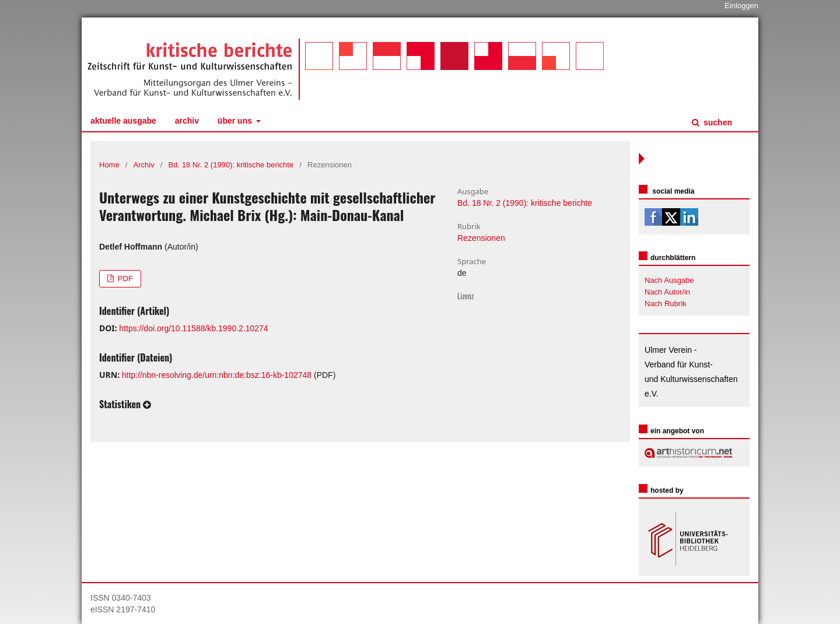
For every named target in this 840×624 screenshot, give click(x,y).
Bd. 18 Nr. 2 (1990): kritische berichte (231, 165)
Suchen (717, 122)
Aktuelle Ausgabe (123, 121)
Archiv (187, 121)
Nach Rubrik (666, 304)
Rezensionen (481, 238)
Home (109, 165)
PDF (124, 278)
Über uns (236, 121)
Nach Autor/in (667, 292)
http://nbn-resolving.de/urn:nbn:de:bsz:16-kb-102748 (217, 375)
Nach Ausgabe (669, 280)
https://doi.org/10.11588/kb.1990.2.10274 (193, 328)
